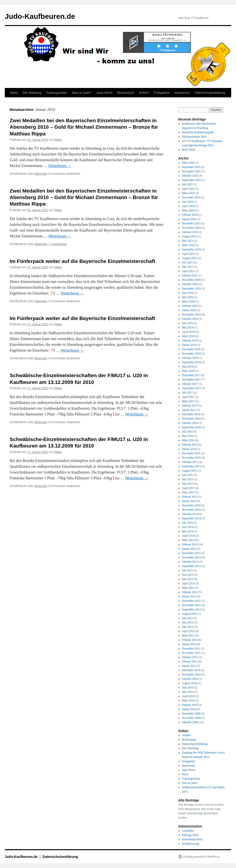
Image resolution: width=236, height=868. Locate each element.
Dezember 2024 (191, 197)
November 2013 (191, 557)
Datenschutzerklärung (210, 93)
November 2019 (191, 314)
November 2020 (191, 280)
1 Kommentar (58, 244)
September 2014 (191, 518)
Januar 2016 (189, 449)
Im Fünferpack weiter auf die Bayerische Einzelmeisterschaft (82, 261)
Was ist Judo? (82, 93)
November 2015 (191, 458)
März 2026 (188, 163)
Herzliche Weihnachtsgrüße (198, 132)
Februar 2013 (190, 592)
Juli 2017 (187, 393)
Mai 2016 (188, 436)
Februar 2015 (190, 497)
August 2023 (190, 236)
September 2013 (191, 566)
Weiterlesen (60, 166)
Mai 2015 (188, 484)
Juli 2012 (187, 618)
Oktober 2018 (190, 358)
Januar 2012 (189, 644)
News (14, 93)
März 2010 (188, 701)
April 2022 (188, 254)
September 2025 (191, 180)
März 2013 (188, 588)
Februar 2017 (190, 406)
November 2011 (191, 653)
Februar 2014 (190, 544)
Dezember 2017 (191, 375)
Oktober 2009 (190, 722)
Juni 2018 (188, 367)
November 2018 (191, 354)
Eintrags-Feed (190, 835)
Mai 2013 (188, 579)
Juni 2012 (188, 622)
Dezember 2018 (191, 349)
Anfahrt (144, 93)
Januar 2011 (189, 666)
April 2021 (188, 271)
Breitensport (126, 93)
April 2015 (188, 488)
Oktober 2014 (190, 514)
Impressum (182, 93)
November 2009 (191, 718)
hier (200, 813)
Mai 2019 (188, 327)
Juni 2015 (188, 479)
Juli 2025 (187, 184)
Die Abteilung (32, 93)
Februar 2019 (190, 341)
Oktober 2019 (190, 319)
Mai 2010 (188, 692)
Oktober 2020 (190, 284)
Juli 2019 (187, 323)
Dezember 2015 (191, 453)
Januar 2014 (189, 549)
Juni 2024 (188, 202)
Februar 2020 (190, 306)
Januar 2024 (189, 219)
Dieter (58, 140)
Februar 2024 (190, 215)
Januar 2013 (189, 596)
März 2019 (188, 336)
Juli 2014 (187, 523)
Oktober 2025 (190, 176)
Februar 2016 (190, 445)
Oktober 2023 (190, 232)
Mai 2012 (188, 627)
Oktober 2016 (190, 423)
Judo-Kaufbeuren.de (40, 16)
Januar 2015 (189, 501)
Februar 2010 (190, 705)
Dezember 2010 (191, 670)
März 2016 (188, 440)
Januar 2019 (189, 345)
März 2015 (188, 492)
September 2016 (191, 427)
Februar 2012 (190, 640)
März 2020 (188, 301)
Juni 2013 (188, 575)
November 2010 (191, 674)
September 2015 (191, 466)
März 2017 (188, 401)
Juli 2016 (187, 432)
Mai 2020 (188, 297)
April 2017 (188, 397)
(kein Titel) (189, 150)
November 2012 (191, 605)
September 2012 (191, 609)
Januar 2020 (189, 310)
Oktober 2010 (190, 679)
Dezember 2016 (191, 414)
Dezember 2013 (191, 553)
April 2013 (188, 583)
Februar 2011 (190, 661)
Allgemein (41, 174)
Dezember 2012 (191, 601)
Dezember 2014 (191, 505)
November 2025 (191, 171)
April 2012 (188, 631)
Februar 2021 (190, 275)
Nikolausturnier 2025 (194, 137)
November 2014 (191, 510)
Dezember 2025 (191, 167)
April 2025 (188, 189)
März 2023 (188, 245)
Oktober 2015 (190, 462)
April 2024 (188, 206)
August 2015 (190, 471)
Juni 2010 (188, 688)
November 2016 (191, 419)
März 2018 (188, 371)
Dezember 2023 (191, 223)
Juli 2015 (187, 475)
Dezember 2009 (191, 714)
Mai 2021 (188, 267)
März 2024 (188, 210)
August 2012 (190, 614)
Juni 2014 (188, 527)
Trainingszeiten (57, 93)
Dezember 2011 (191, 648)
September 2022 (191, 249)
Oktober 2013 (190, 562)
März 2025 (188, 193)
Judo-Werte (104, 93)
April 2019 (188, 332)
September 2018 (191, 362)
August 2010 (190, 683)
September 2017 (191, 388)
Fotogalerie (162, 93)
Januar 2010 (189, 709)
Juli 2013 (187, 570)
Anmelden (188, 831)
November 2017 (191, 380)
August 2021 (190, 258)
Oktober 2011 (190, 657)
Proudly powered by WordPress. (202, 857)
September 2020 (191, 288)
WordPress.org (190, 844)
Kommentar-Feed (192, 839)
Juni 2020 (188, 293)
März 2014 (188, 540)
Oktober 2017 (190, 384)
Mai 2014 (188, 531)
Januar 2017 (189, 410)
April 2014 (188, 536)
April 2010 (188, 696)
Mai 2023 (188, 241)
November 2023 (191, 228)
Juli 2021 (187, 262)
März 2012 (188, 635)
